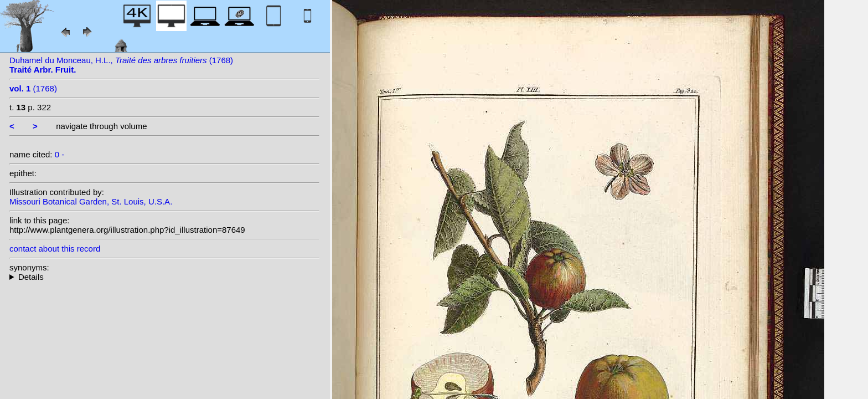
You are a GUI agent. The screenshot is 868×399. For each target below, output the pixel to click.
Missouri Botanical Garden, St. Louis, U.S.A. (91, 201)
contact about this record (55, 249)
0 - (60, 154)
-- (164, 277)
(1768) (33, 88)
